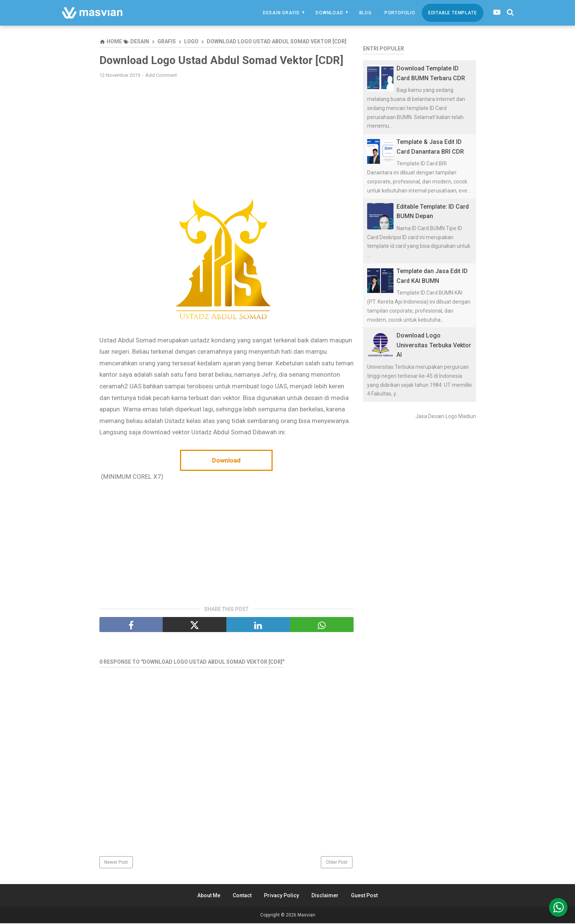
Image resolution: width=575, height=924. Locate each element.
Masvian (306, 916)
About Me (209, 896)
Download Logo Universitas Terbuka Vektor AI (434, 345)
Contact (242, 896)
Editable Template (453, 13)
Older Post (337, 863)
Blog (365, 13)
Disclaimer (325, 896)
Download (329, 13)
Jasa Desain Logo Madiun (446, 416)
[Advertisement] (226, 139)
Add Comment (161, 76)
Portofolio (400, 13)
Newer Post (116, 863)
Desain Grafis (281, 13)
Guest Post (364, 896)
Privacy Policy (281, 896)
